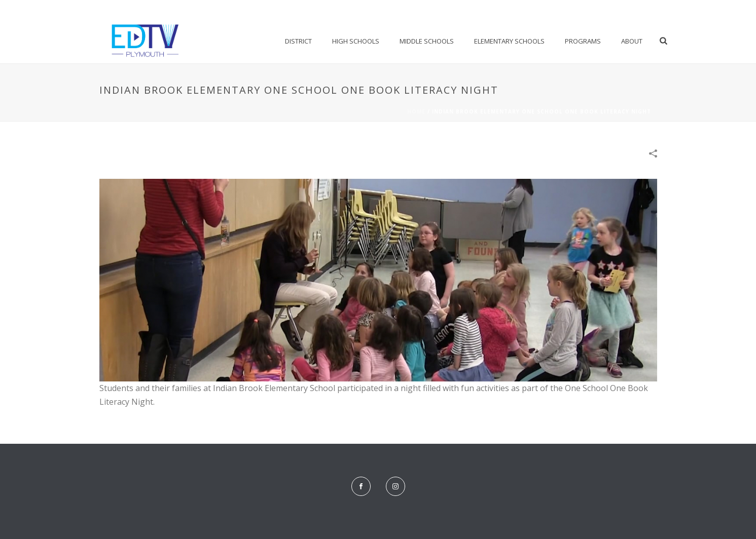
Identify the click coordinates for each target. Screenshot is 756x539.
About (632, 41)
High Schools (356, 41)
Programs (583, 41)
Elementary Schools (509, 41)
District (298, 41)
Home (416, 111)
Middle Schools (427, 41)
